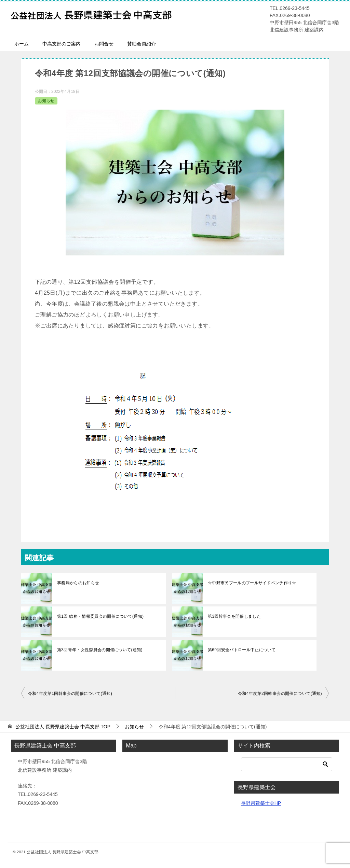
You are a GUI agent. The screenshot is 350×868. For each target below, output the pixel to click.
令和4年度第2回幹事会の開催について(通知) (280, 694)
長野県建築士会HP (261, 803)
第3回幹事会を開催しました (234, 616)
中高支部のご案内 (62, 44)
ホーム (22, 44)
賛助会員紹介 (142, 44)
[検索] (287, 764)
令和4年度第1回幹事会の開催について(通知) (70, 694)
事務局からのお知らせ (78, 583)
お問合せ (104, 44)
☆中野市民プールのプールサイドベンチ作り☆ (251, 583)
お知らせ (46, 101)
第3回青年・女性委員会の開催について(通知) (99, 650)
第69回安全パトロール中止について (241, 650)
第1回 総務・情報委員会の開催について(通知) (99, 616)
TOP (63, 727)
